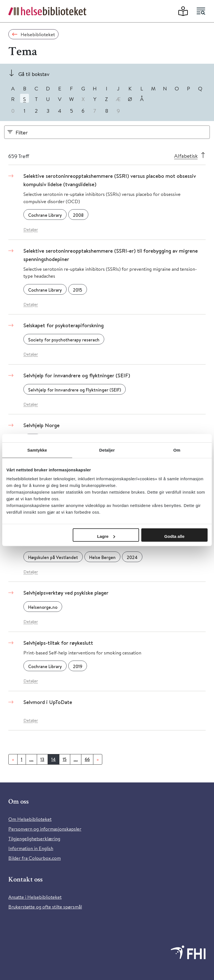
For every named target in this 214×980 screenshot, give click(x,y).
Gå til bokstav (34, 74)
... (31, 759)
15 (65, 759)
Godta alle (175, 536)
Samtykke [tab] (37, 450)
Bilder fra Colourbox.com (35, 858)
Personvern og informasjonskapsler (45, 829)
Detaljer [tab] (107, 450)
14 (53, 759)
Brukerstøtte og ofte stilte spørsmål (45, 907)
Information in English (31, 848)
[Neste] (98, 759)
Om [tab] (177, 450)
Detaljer (31, 229)
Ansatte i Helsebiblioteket (35, 897)
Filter (22, 132)
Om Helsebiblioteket (30, 819)
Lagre (106, 536)
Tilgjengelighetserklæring (34, 839)
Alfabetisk (186, 156)
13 (42, 759)
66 (87, 759)
